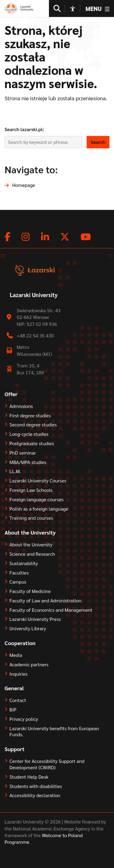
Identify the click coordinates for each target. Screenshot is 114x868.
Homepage (24, 185)
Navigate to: (31, 169)
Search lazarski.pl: (24, 129)
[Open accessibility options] (73, 8)
